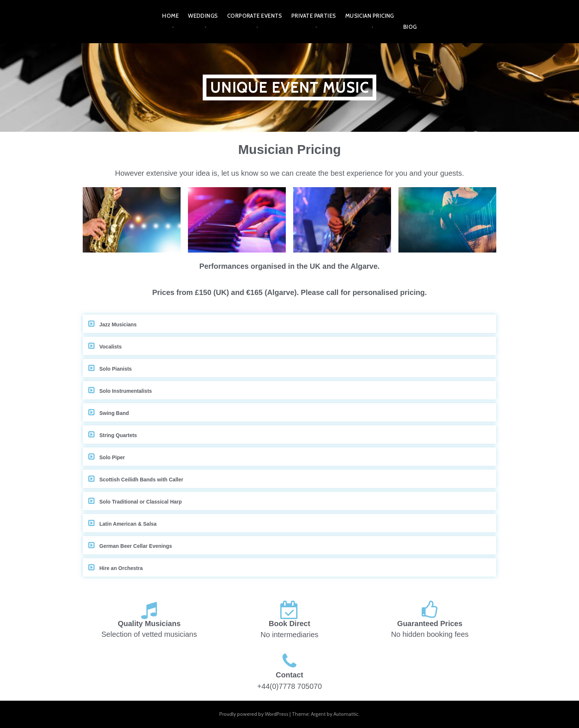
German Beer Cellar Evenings (136, 546)
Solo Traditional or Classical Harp (141, 502)
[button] (289, 324)
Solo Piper (112, 457)
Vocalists (110, 347)
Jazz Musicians (118, 324)
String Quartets (118, 435)
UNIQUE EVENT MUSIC (289, 87)
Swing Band (114, 413)
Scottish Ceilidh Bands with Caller (141, 480)
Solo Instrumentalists (126, 391)
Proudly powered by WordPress (254, 714)
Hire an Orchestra (121, 568)
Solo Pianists (116, 369)
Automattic (346, 714)
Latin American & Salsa (128, 524)
